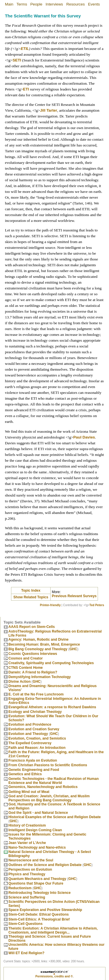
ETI (26, 89)
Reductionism (20, 888)
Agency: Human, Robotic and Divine (39, 640)
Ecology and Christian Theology (35, 712)
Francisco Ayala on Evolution (33, 760)
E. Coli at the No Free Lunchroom (36, 694)
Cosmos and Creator (26, 658)
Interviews (54, 4)
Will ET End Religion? (26, 953)
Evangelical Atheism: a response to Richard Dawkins (52, 707)
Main (9, 4)
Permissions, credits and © (54, 976)
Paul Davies (84, 437)
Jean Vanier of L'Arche (27, 843)
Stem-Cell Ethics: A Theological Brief (39, 919)
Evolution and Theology (28, 734)
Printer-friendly (50, 605)
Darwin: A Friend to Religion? (33, 672)
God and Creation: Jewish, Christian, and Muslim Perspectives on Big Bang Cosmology (49, 798)
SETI (17, 60)
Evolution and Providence (30, 724)
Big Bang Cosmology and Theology (38, 649)
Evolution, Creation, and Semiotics (37, 738)
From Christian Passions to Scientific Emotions (48, 765)
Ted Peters (97, 605)
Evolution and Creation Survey (34, 729)
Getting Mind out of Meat (29, 792)
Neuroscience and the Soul (31, 860)
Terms (22, 4)
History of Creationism (27, 825)
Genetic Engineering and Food (34, 770)
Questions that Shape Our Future (36, 883)
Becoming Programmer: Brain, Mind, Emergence (44, 644)
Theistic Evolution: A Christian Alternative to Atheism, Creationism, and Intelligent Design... (53, 930)
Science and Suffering (27, 897)
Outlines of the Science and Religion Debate (45, 865)
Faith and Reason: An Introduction (37, 748)
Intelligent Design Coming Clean (35, 830)
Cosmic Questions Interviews (33, 654)
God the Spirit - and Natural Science (38, 813)
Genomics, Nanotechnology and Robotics (43, 787)
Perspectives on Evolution (30, 869)
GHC (73, 649)
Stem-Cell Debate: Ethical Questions (39, 914)
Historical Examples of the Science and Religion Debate (54, 817)
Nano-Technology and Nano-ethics (37, 847)
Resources (76, 4)
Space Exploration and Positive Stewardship (45, 910)
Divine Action (19, 682)
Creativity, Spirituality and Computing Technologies (51, 663)
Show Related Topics (31, 597)
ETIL (25, 49)
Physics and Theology (27, 874)
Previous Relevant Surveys (74, 596)
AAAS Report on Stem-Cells (32, 627)
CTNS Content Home (26, 668)
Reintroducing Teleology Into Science (40, 893)
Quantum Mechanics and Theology (37, 879)
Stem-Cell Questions (25, 924)
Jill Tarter (49, 110)
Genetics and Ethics (25, 774)
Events (94, 4)
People (36, 4)
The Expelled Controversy (30, 743)
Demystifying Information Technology (40, 677)
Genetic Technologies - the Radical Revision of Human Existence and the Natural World (54, 781)
